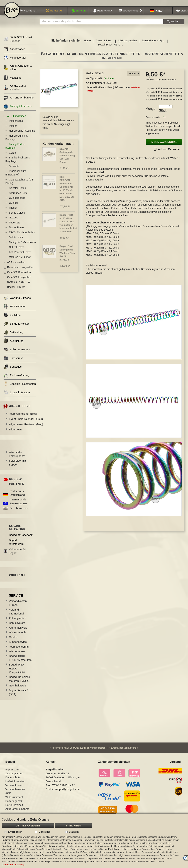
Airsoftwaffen (14, 53)
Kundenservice (18, 646)
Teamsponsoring (19, 651)
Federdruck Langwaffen (20, 271)
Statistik (74, 832)
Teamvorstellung (23, 418)
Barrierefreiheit (14, 809)
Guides (13, 641)
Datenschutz (13, 782)
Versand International (16, 616)
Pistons (13, 130)
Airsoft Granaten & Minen (18, 71)
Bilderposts (16, 434)
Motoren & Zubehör (20, 261)
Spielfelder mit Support (17, 467)
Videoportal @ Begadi (17, 555)
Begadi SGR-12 (16, 291)
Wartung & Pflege (17, 302)
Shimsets (14, 170)
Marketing (44, 832)
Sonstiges (13, 371)
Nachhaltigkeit (17, 690)
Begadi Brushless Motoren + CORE (19, 683)
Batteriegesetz (14, 805)
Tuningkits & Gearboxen (22, 246)
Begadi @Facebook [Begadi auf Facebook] (21, 539)
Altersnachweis (18, 632)
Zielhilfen (12, 319)
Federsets (14, 226)
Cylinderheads (17, 202)
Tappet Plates (17, 232)
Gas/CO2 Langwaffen (19, 281)
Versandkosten (169, 84)
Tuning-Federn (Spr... (153, 45)
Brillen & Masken (17, 354)
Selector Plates (17, 192)
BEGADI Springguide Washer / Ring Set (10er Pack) (67, 159)
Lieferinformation (15, 786)
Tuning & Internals (18, 110)
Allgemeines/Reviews (26, 428)
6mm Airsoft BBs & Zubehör (18, 43)
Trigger (13, 212)
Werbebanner (17, 655)
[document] (94, 841)
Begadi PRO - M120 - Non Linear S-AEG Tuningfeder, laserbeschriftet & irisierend (68, 227)
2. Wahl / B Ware (17, 396)
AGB (8, 798)
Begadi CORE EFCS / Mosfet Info (20, 662)
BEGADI (99, 78)
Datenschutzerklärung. (13, 865)
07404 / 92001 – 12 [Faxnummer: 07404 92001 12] (63, 790)
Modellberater (15, 62)
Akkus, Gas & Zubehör (15, 91)
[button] (158, 15)
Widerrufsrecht (18, 636)
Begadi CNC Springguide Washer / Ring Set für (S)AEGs (67, 257)
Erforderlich (15, 832)
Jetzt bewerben (19, 512)
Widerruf (18, 579)
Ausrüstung (14, 345)
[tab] (134, 78)
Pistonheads (16, 125)
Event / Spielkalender (26, 423)
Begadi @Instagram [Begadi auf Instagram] (16, 546)
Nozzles (13, 222)
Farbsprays (13, 362)
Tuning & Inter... (104, 45)
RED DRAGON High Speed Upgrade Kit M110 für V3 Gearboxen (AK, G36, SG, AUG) (67, 193)
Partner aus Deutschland (17, 497)
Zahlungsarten (18, 622)
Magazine (13, 82)
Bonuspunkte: (153, 121)
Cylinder (14, 207)
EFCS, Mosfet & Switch (22, 236)
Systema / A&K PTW (19, 286)
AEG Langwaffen (127, 45)
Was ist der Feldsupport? (17, 458)
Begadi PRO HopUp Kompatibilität (17, 672)
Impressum (12, 774)
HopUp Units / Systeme (22, 135)
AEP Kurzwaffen (16, 266)
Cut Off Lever (16, 251)
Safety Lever (16, 241)
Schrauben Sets (18, 197)
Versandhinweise (15, 794)
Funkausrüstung (16, 379)
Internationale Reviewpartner (19, 505)
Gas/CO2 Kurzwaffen (19, 276)
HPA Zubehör (15, 311)
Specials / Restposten (20, 388)
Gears (12, 157)
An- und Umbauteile (19, 102)
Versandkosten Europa (18, 607)
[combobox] (101, 26)
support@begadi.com (68, 794)
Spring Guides (17, 217)
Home (87, 45)
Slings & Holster (16, 328)
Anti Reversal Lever (20, 256)
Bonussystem (17, 627)
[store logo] (12, 15)
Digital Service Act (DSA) (20, 696)
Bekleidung (13, 336)
